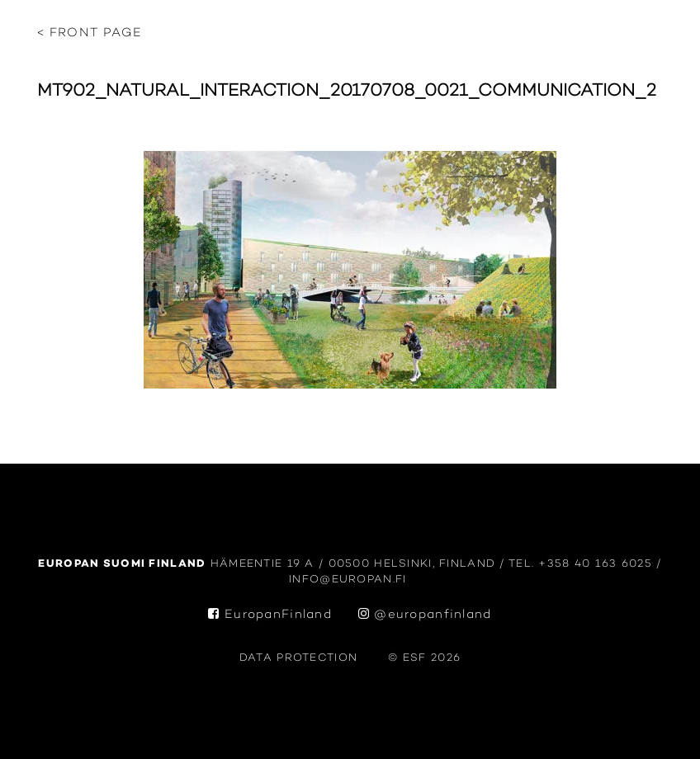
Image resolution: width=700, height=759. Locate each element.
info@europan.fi (350, 580)
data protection (298, 658)
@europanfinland (425, 615)
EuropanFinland (270, 615)
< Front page (90, 33)
